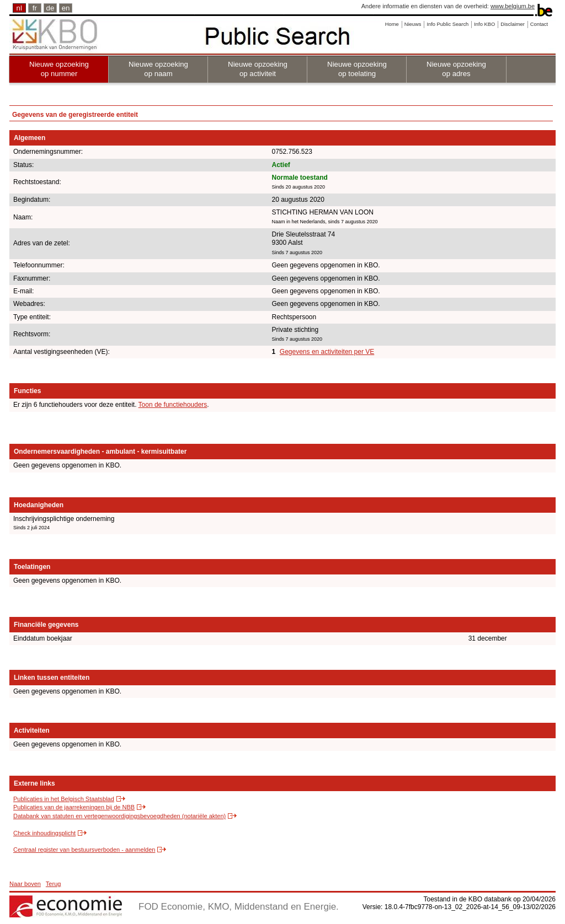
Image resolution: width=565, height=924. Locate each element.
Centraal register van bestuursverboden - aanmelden (84, 850)
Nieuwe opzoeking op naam (158, 69)
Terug (54, 884)
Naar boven (25, 884)
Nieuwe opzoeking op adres (456, 69)
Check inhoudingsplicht (44, 833)
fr (35, 8)
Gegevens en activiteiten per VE (327, 352)
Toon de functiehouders (173, 405)
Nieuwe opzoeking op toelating (357, 69)
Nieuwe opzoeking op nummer (59, 69)
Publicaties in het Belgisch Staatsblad (64, 799)
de (50, 8)
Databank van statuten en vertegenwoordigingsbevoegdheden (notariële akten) (119, 816)
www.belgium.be (513, 6)
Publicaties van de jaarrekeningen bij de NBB (74, 807)
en (66, 8)
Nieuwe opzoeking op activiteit (258, 69)
